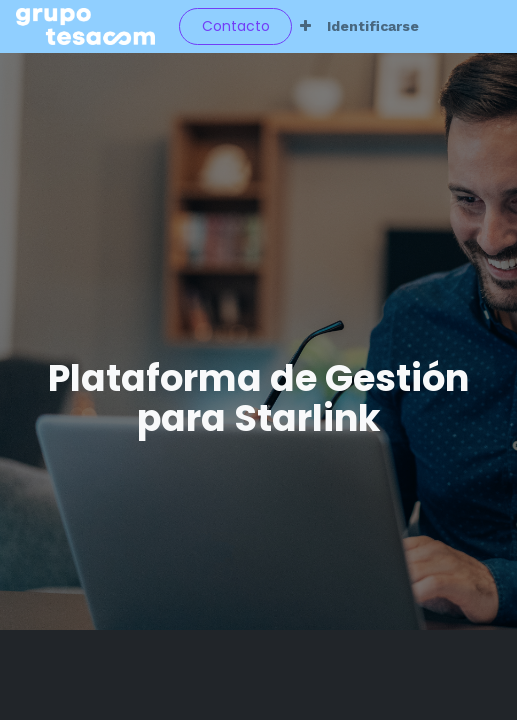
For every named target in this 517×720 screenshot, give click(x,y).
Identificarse (373, 26)
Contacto (236, 26)
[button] (305, 26)
